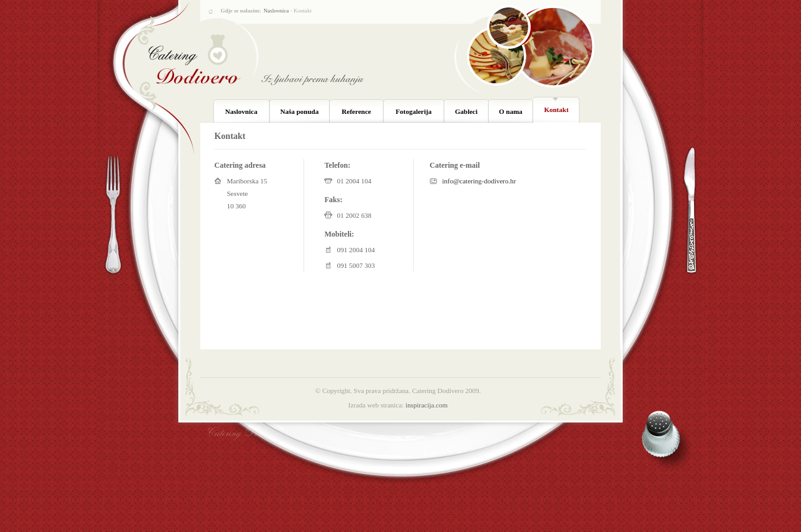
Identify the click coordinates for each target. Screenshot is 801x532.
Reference (356, 111)
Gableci (466, 111)
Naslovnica (276, 11)
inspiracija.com (427, 405)
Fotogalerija (413, 111)
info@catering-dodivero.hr (479, 181)
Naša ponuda (299, 111)
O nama (511, 111)
